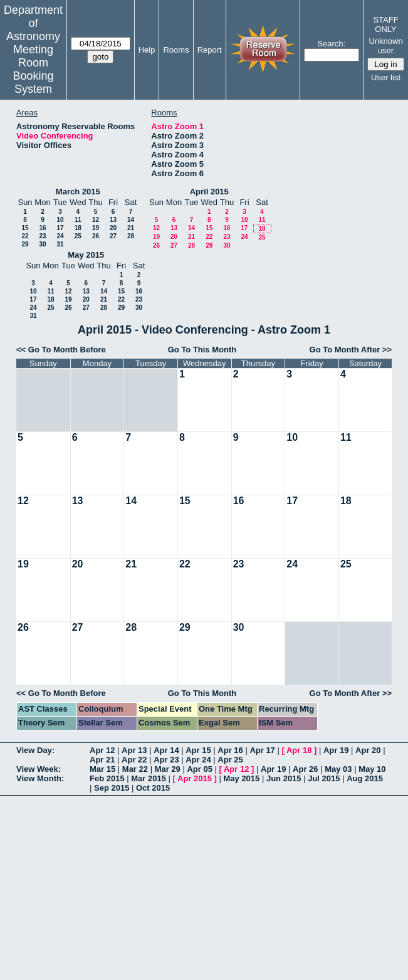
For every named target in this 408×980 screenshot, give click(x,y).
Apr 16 (230, 750)
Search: (331, 44)
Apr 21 (102, 760)
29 (25, 244)
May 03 (338, 769)
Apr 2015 (195, 778)
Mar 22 (135, 769)
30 (42, 244)
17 (60, 228)
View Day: (35, 750)
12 (96, 220)
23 (42, 236)
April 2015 (209, 192)
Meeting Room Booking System (33, 69)
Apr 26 (305, 769)
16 (42, 228)
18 (78, 228)
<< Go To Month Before (61, 350)
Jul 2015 (324, 778)
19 (96, 228)
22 (25, 236)
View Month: (40, 778)
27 (113, 236)
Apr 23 (166, 760)
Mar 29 (168, 769)
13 (113, 220)
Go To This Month (202, 350)
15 (25, 228)
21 (131, 228)
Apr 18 (299, 750)
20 (113, 228)
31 (60, 244)
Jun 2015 (284, 778)
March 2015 (78, 192)
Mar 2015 (149, 778)
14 (131, 220)
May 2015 (86, 255)
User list (386, 77)
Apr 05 (199, 769)
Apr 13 (134, 750)
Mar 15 (102, 769)
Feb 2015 (107, 778)
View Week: (39, 769)
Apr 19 (336, 750)
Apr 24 (198, 760)
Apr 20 (368, 750)
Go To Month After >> (351, 350)
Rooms (176, 50)
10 (60, 220)
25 (78, 236)
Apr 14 (166, 750)
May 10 (372, 769)
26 (96, 236)
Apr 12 (102, 750)
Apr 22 (134, 760)
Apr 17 (262, 750)
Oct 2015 (153, 788)
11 (78, 220)
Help (147, 50)
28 (131, 236)
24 (60, 236)
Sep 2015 (112, 788)
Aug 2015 (365, 778)
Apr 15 (198, 750)
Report (210, 50)
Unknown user (385, 46)
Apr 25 (230, 760)
